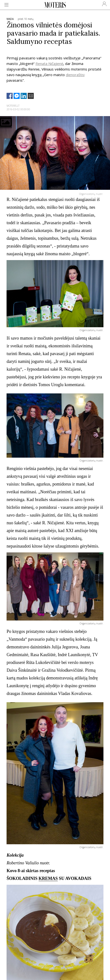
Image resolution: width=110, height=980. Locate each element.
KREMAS (48, 878)
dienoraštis (75, 75)
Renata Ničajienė (49, 64)
